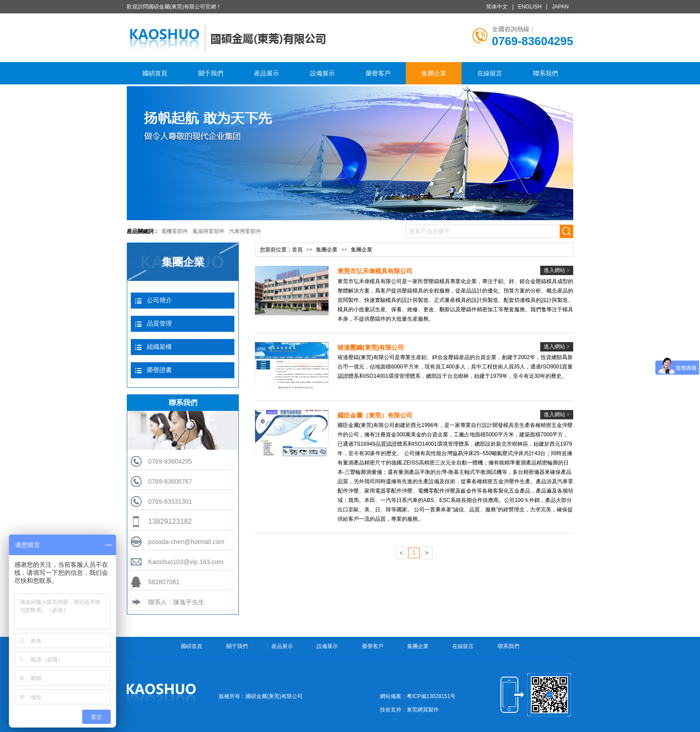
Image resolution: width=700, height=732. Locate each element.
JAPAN (560, 7)
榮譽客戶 (378, 73)
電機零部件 (175, 231)
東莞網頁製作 (423, 710)
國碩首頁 (155, 73)
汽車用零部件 (245, 231)
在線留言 (490, 73)
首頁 (297, 250)
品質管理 (159, 323)
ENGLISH (530, 7)
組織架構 (159, 347)
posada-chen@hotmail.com (186, 542)
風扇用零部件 (208, 231)
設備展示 (322, 73)
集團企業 (434, 73)
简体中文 (497, 7)
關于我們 (211, 73)
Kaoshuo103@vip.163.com (186, 562)
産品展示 (267, 73)
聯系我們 (546, 73)
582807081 (164, 582)
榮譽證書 (159, 370)
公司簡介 (159, 300)
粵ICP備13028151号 (431, 696)
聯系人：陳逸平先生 (176, 602)
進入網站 (557, 270)
